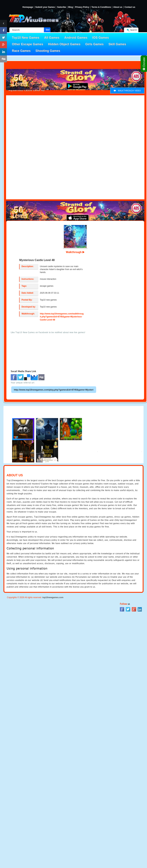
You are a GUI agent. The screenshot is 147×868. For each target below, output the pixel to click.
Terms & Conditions (101, 7)
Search (134, 30)
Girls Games (94, 44)
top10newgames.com (53, 597)
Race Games (21, 51)
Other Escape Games (28, 44)
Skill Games (117, 44)
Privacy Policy (82, 7)
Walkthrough (75, 252)
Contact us (130, 7)
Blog (71, 7)
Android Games (76, 38)
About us (118, 7)
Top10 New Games (26, 38)
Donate (144, 64)
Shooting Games (48, 51)
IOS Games (101, 38)
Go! (48, 30)
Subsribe (61, 7)
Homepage (28, 7)
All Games (52, 38)
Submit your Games (45, 7)
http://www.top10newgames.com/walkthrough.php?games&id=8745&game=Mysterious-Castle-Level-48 (62, 317)
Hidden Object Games (64, 44)
